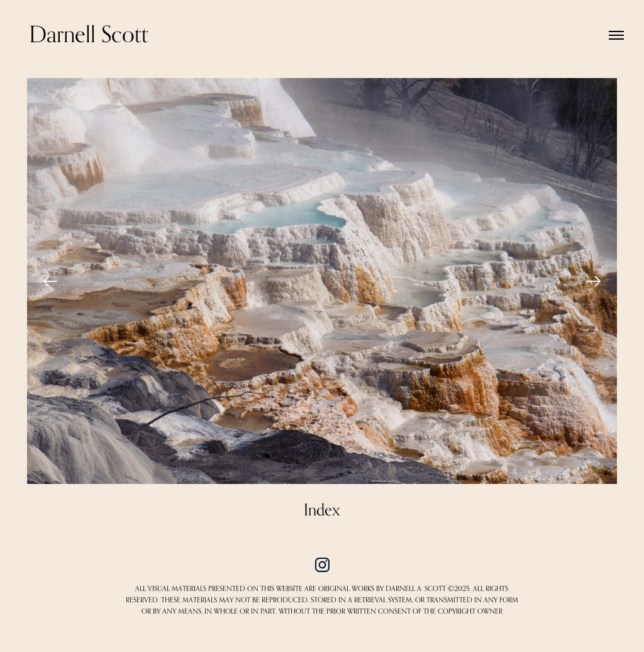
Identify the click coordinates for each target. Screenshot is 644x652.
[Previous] (50, 281)
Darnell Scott (89, 35)
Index (322, 510)
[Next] (594, 281)
